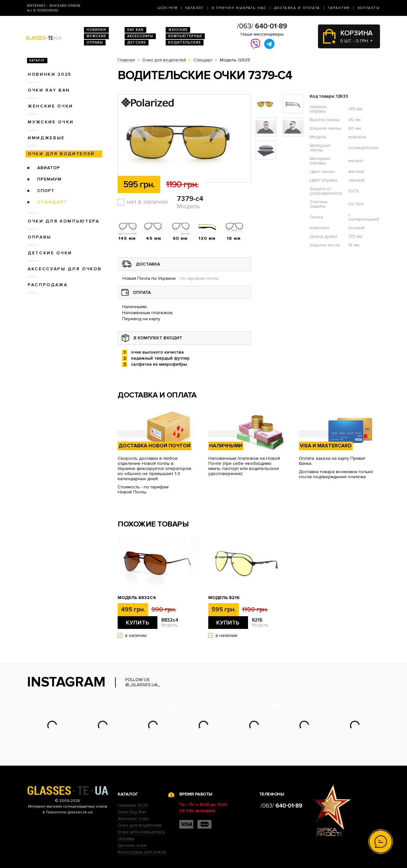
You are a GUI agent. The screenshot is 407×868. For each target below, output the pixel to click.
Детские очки (50, 253)
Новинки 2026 (133, 805)
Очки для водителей (61, 154)
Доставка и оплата (297, 8)
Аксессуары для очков (65, 269)
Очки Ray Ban (132, 812)
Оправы (95, 42)
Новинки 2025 (50, 74)
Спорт (46, 191)
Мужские (96, 36)
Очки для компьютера (64, 221)
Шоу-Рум (168, 8)
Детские (137, 42)
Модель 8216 (224, 598)
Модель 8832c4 (137, 598)
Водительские (185, 42)
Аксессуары (140, 36)
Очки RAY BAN (49, 90)
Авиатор (49, 168)
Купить (138, 623)
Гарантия (339, 8)
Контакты (369, 8)
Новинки (96, 30)
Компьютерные (185, 36)
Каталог (195, 8)
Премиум (49, 179)
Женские (178, 30)
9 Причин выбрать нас (239, 8)
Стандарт (52, 202)
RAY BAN (135, 30)
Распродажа (48, 285)
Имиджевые (46, 138)
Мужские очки (51, 122)
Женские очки (50, 106)
